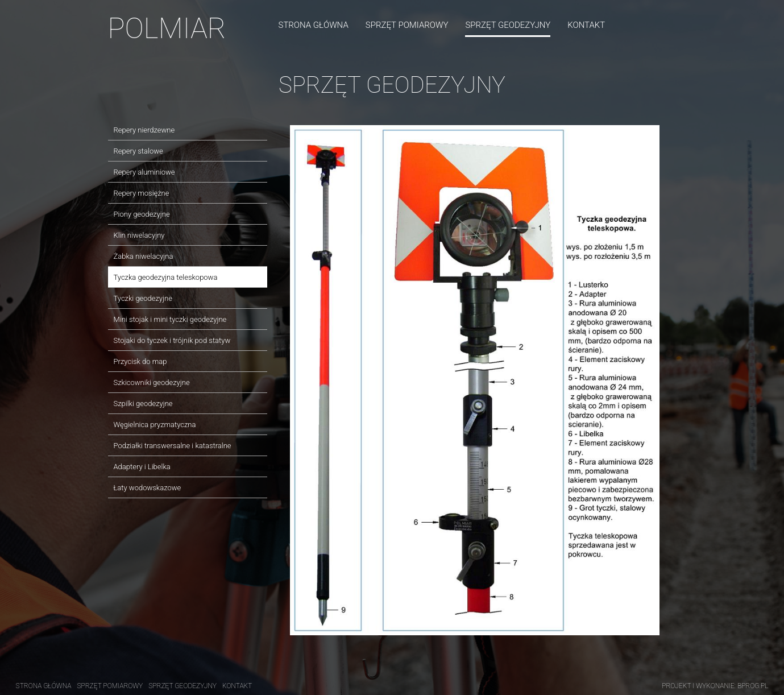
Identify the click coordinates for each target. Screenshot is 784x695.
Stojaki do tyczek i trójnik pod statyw (172, 340)
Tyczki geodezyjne (143, 298)
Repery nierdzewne (144, 130)
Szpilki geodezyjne (143, 404)
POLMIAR (167, 28)
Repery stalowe (138, 151)
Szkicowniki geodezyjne (152, 382)
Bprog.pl (753, 686)
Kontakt (586, 25)
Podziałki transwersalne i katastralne (173, 446)
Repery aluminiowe (144, 172)
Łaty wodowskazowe (148, 488)
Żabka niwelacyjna (144, 256)
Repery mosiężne (142, 193)
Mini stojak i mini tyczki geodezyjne (170, 319)
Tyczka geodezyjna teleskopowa (166, 277)
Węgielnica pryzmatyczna (155, 425)
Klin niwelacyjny (139, 235)
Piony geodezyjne (142, 214)
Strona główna (314, 25)
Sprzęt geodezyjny (508, 25)
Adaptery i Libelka (142, 467)
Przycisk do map (140, 361)
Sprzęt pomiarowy (407, 25)
